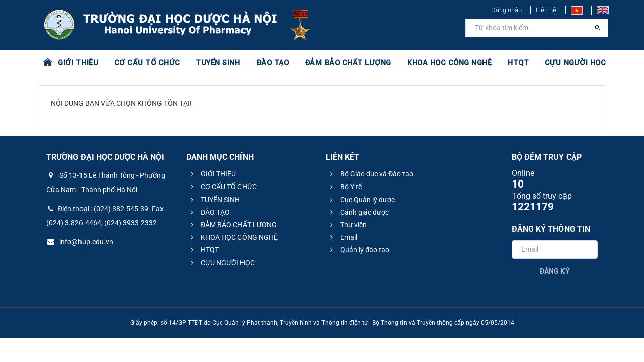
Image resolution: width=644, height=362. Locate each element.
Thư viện (347, 225)
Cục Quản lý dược (361, 200)
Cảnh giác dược (358, 212)
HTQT (503, 63)
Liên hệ (546, 10)
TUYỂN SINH (211, 63)
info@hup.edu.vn (80, 242)
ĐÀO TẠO (265, 63)
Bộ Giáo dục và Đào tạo (370, 174)
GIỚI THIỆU (77, 63)
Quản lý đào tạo (358, 250)
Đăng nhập (506, 10)
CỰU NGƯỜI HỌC (558, 63)
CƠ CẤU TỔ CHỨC (144, 63)
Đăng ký (555, 271)
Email (342, 237)
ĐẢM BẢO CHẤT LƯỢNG (338, 63)
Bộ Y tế (344, 187)
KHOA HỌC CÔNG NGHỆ (435, 63)
